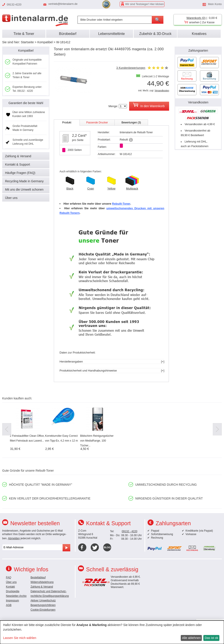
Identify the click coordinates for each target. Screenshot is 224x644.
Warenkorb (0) (196, 18)
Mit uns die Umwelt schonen (24, 189)
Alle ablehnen (191, 638)
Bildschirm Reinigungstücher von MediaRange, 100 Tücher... (97, 441)
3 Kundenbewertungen (131, 68)
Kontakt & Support (18, 164)
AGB (9, 605)
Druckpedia (13, 591)
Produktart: (104, 140)
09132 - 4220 (129, 531)
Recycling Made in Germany (24, 181)
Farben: (102, 147)
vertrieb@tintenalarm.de (63, 4)
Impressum (12, 601)
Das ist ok (211, 638)
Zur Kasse (208, 22)
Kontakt (10, 587)
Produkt (67, 123)
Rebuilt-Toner (121, 204)
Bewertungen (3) (131, 123)
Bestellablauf (38, 577)
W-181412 (63, 42)
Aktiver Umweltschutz (43, 601)
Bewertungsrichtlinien (43, 605)
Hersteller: (104, 132)
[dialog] (112, 632)
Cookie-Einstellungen (43, 610)
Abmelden (14, 538)
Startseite (27, 42)
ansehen (194, 22)
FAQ (9, 577)
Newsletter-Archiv (16, 596)
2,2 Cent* (79, 136)
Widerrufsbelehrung (42, 582)
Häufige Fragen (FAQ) (20, 173)
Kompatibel (45, 42)
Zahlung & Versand (18, 156)
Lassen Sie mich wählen (20, 638)
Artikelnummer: (107, 154)
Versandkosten (162, 91)
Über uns (11, 198)
